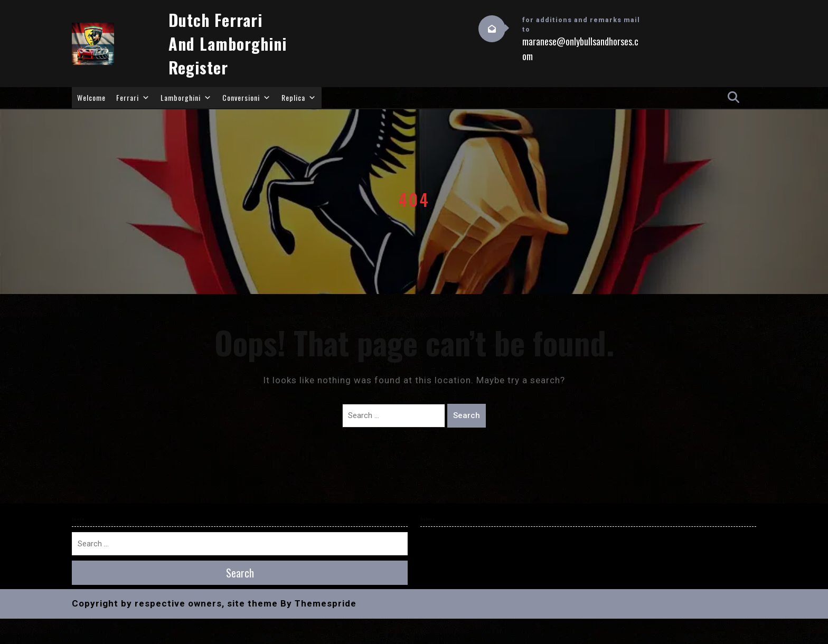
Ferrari (133, 98)
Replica (299, 98)
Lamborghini (186, 98)
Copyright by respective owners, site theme (175, 603)
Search (467, 415)
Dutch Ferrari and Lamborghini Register (228, 44)
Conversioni (247, 98)
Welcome (91, 97)
